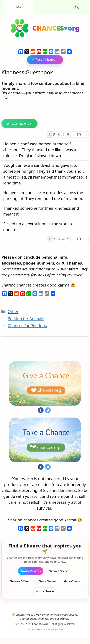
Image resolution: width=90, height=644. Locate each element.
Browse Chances (31, 571)
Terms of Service (36, 629)
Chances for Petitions (27, 325)
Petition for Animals (26, 319)
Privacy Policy (56, 629)
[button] (77, 7)
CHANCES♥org (56, 28)
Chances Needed (59, 571)
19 (79, 134)
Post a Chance (45, 591)
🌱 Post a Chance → (45, 60)
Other (13, 311)
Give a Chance (47, 581)
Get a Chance (72, 581)
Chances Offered (20, 581)
